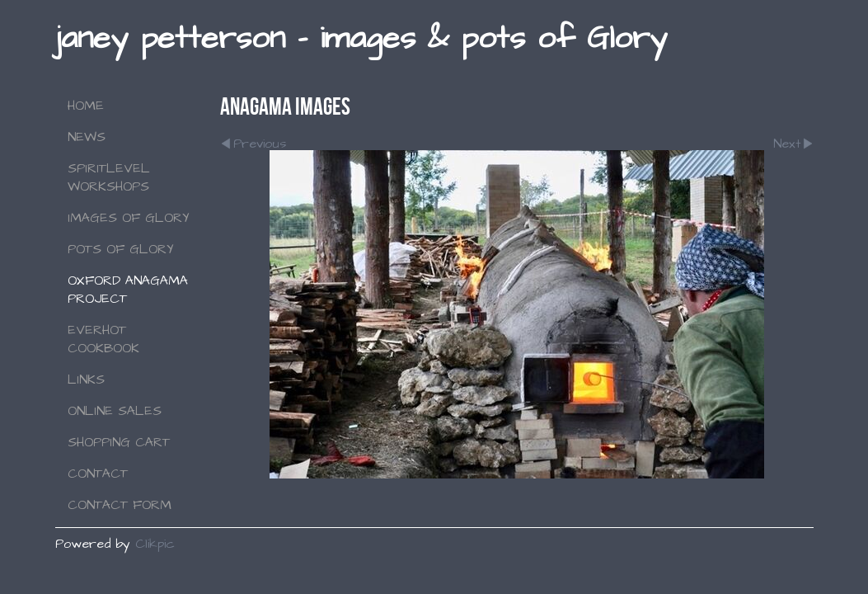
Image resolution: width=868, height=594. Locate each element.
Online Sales (115, 411)
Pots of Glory (121, 249)
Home (86, 106)
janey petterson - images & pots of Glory (361, 38)
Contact (98, 474)
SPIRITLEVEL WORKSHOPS (109, 177)
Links (86, 379)
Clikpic (155, 544)
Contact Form (120, 505)
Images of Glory (129, 218)
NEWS (87, 137)
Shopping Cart (119, 442)
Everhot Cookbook (103, 339)
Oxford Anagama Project (128, 290)
